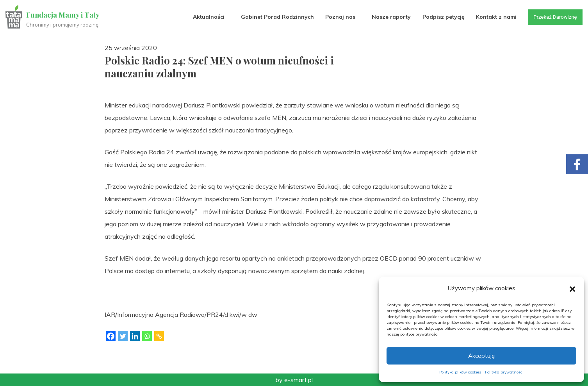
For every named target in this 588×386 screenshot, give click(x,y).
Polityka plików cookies (460, 372)
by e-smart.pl (294, 380)
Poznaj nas (337, 17)
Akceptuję (481, 356)
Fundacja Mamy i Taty (63, 15)
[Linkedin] (135, 336)
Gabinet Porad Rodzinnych (274, 17)
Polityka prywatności (504, 372)
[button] (572, 288)
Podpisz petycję (440, 17)
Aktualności (205, 17)
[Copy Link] (159, 336)
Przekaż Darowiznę (553, 17)
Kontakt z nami (493, 17)
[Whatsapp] (147, 336)
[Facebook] (111, 336)
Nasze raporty (388, 17)
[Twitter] (123, 336)
